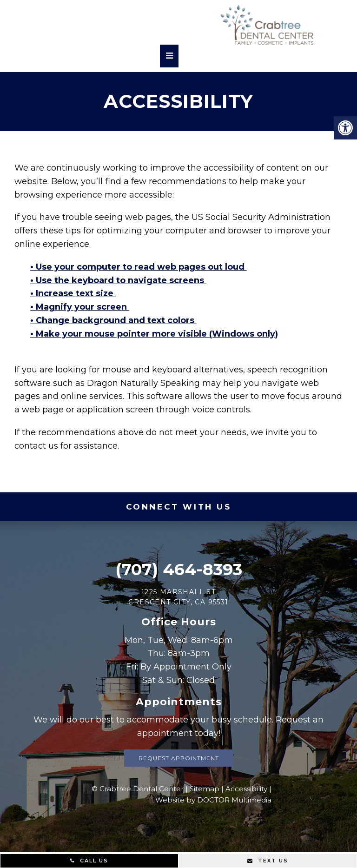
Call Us (89, 861)
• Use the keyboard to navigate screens (118, 280)
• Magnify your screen (80, 307)
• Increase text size (73, 293)
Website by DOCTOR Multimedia (213, 800)
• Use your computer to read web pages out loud (139, 267)
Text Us (268, 861)
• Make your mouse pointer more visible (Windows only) (154, 334)
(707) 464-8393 (179, 569)
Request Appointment (179, 758)
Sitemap (205, 789)
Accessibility (246, 789)
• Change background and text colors (113, 320)
